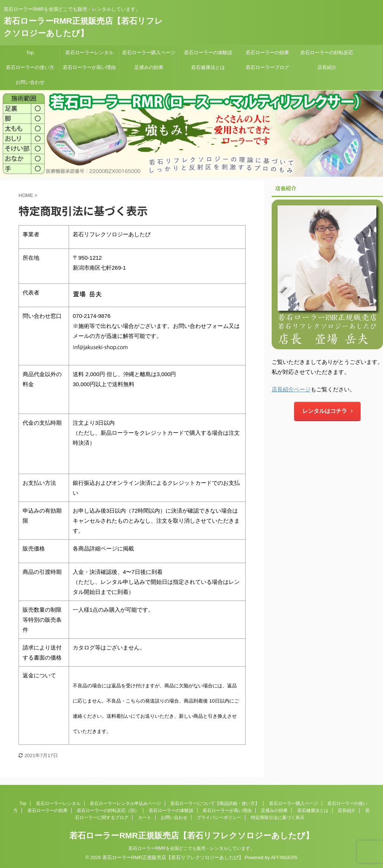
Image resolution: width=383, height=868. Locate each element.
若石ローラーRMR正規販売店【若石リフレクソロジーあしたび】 (191, 836)
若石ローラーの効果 (267, 52)
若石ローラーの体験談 (208, 52)
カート (145, 818)
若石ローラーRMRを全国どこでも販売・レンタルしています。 (191, 848)
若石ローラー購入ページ (149, 52)
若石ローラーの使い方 (30, 67)
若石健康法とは (208, 67)
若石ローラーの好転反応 (327, 52)
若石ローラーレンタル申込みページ (125, 803)
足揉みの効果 (149, 67)
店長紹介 (327, 67)
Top (30, 52)
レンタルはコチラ (328, 411)
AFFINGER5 (284, 857)
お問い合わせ (30, 82)
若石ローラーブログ (267, 67)
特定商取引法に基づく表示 (278, 818)
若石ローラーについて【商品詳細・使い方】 (215, 803)
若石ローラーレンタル (89, 52)
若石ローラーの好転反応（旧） (108, 811)
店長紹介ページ (291, 389)
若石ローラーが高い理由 (89, 67)
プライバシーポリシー (219, 818)
